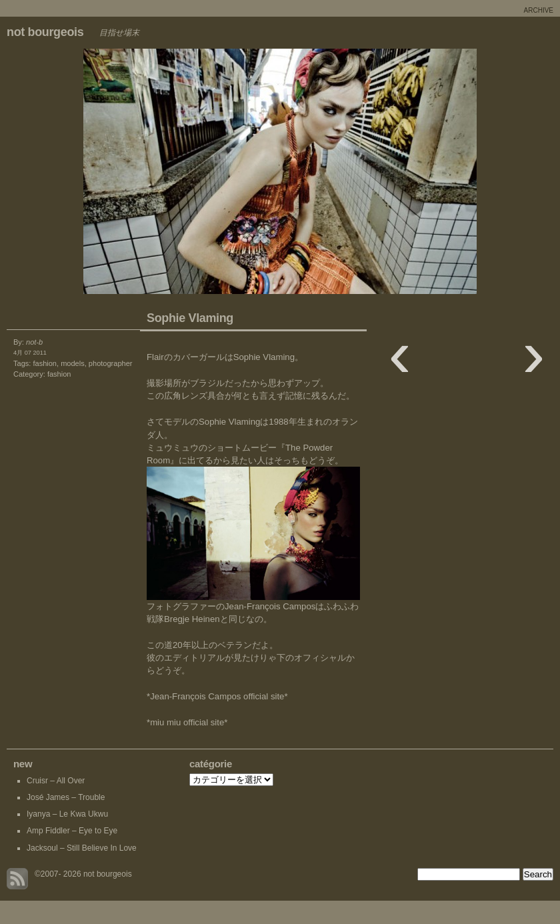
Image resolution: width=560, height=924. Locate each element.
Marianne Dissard (420, 175)
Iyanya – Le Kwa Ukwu (67, 814)
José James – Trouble (66, 797)
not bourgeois (45, 32)
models (73, 363)
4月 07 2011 (30, 353)
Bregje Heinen (192, 619)
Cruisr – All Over (56, 781)
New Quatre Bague (140, 175)
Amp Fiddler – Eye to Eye (72, 831)
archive (539, 10)
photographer (111, 363)
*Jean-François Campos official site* (217, 696)
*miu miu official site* (187, 722)
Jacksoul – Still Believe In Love (82, 848)
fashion (45, 363)
